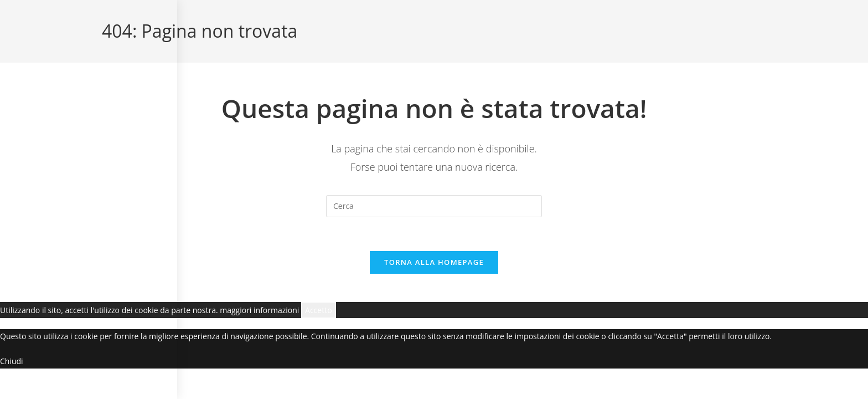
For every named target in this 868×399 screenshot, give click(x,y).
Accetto (319, 310)
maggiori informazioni (259, 310)
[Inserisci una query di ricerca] (434, 206)
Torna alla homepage (434, 262)
